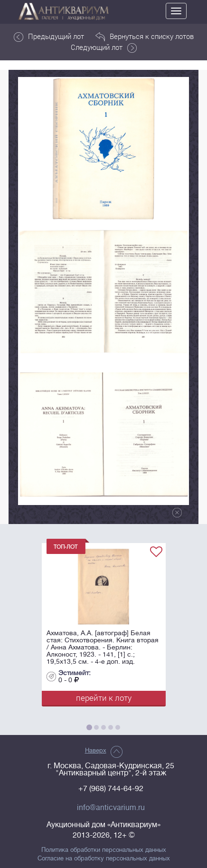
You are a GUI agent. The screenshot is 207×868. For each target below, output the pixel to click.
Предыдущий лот (49, 37)
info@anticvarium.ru (111, 808)
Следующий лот (104, 48)
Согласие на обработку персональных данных (104, 858)
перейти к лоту (104, 698)
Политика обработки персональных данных (104, 850)
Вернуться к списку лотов (145, 37)
